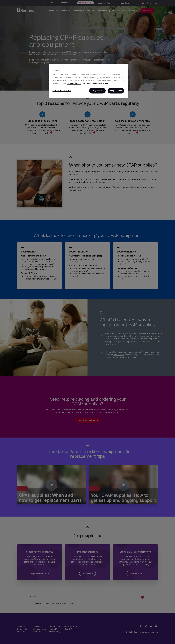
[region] (88, 81)
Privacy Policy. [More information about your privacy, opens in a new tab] (74, 83)
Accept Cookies (116, 91)
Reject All (97, 91)
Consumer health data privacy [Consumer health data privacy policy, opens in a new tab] (96, 83)
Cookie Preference (62, 91)
